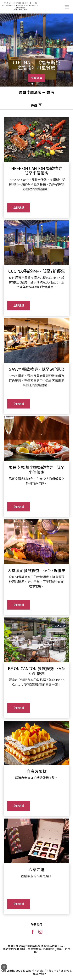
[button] (29, 84)
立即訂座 (37, 78)
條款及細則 (40, 974)
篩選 (36, 105)
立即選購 (19, 207)
